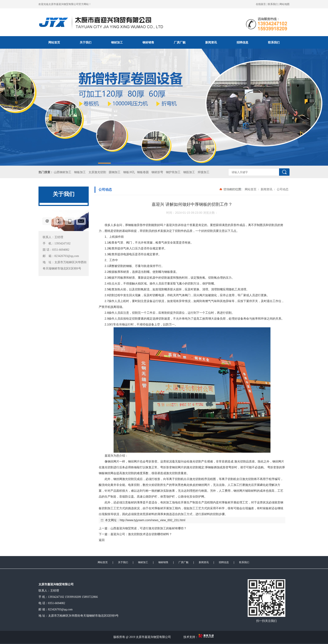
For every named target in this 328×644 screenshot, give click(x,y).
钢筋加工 (189, 172)
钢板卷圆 (143, 172)
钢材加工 (117, 42)
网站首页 (54, 42)
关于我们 (86, 42)
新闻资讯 (211, 42)
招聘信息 (242, 42)
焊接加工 (204, 172)
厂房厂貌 (180, 42)
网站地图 (284, 4)
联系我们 (273, 4)
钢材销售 (148, 42)
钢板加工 (80, 172)
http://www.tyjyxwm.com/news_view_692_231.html (152, 520)
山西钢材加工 (63, 172)
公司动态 (282, 189)
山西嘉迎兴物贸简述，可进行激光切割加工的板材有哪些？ (149, 528)
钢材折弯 (157, 172)
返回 (102, 540)
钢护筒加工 (173, 172)
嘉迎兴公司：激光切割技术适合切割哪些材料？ (141, 534)
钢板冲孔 (129, 172)
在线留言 (261, 4)
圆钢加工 (115, 172)
